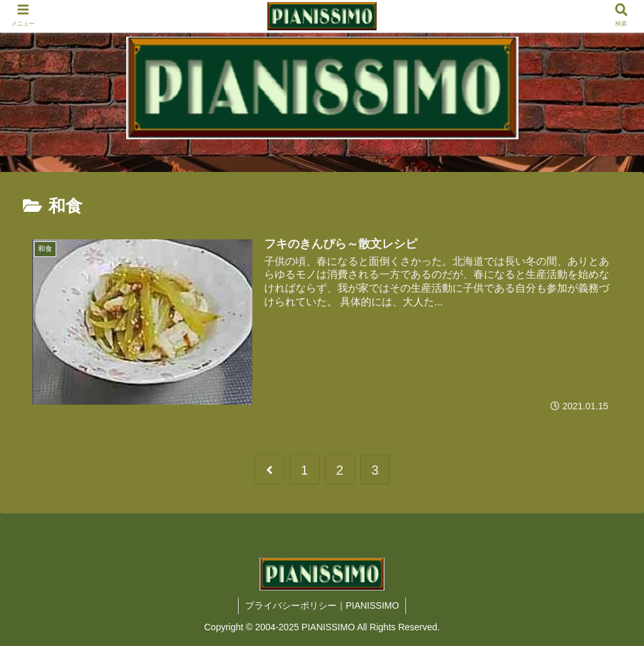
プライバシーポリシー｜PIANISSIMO (322, 605)
